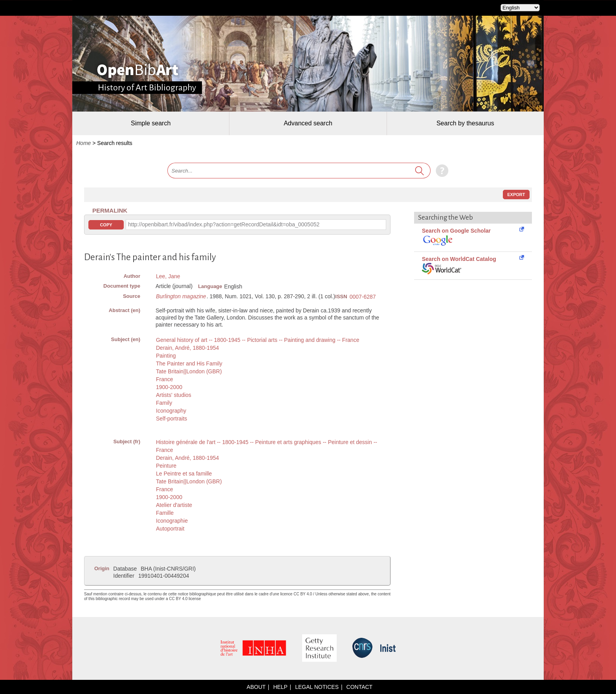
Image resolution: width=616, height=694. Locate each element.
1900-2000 (169, 387)
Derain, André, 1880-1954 (187, 348)
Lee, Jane (168, 276)
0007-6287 (363, 297)
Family (164, 403)
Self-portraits (171, 419)
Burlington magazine (181, 296)
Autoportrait (170, 529)
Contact (360, 687)
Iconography (171, 411)
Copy (106, 225)
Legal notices (317, 687)
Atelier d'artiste (174, 505)
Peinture (166, 466)
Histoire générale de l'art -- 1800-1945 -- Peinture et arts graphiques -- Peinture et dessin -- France (267, 446)
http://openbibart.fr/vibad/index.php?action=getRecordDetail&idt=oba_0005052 (224, 224)
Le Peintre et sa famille (184, 474)
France (165, 379)
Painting (166, 356)
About (256, 687)
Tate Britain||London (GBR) (189, 371)
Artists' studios (174, 395)
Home (83, 143)
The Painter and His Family (189, 364)
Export (516, 195)
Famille (165, 513)
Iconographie (172, 521)
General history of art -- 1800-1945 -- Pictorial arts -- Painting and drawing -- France (258, 340)
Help (280, 687)
